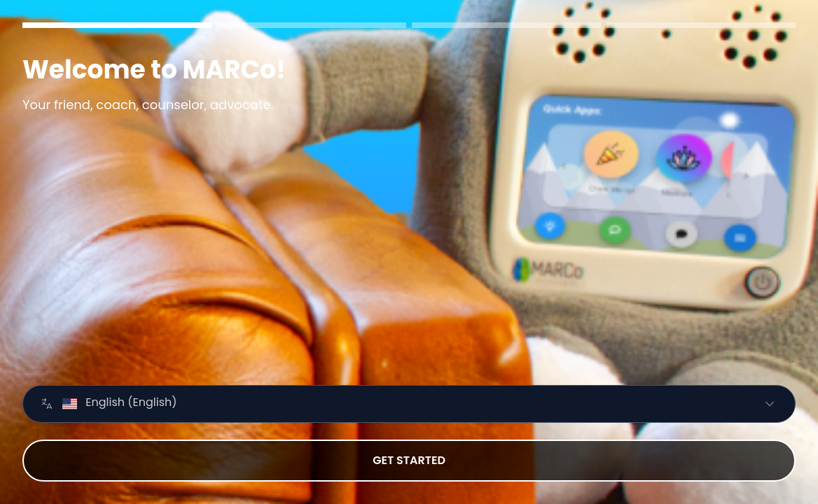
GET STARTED (409, 460)
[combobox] (392, 404)
